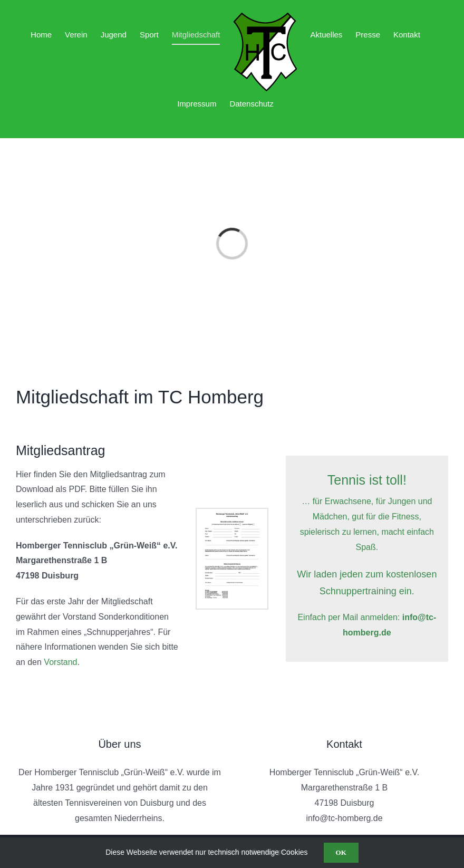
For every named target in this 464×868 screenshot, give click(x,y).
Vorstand (60, 662)
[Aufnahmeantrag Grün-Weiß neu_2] (232, 513)
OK (341, 852)
